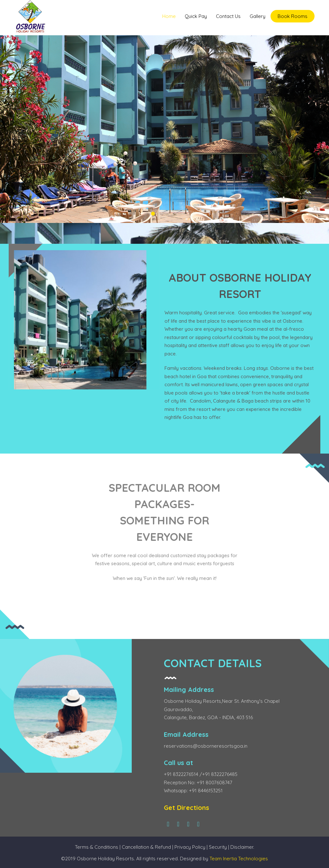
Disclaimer (242, 847)
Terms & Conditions (97, 847)
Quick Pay (196, 16)
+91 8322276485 (220, 774)
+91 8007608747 (214, 783)
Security (218, 847)
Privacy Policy (190, 847)
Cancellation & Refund (146, 847)
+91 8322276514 (182, 774)
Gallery (258, 16)
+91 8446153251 (206, 791)
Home (169, 16)
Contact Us (228, 16)
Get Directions (187, 808)
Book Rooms (293, 16)
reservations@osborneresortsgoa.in (206, 746)
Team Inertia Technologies (239, 859)
